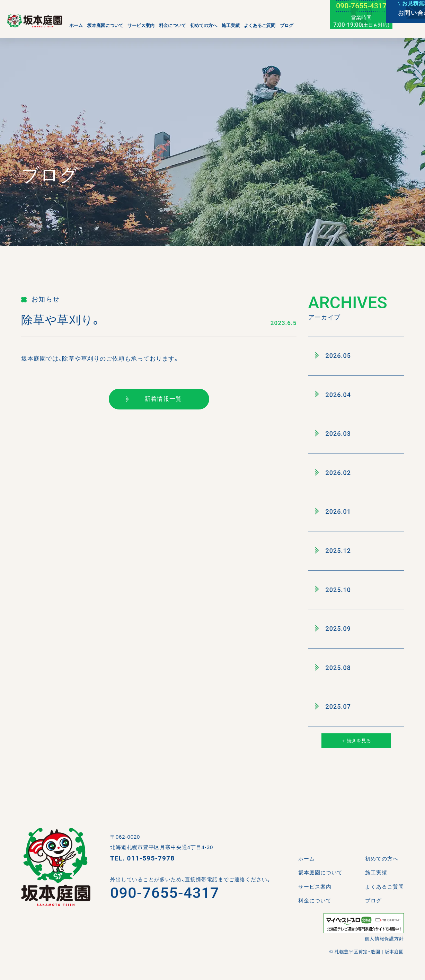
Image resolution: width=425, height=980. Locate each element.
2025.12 (333, 550)
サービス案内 (141, 25)
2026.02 (333, 473)
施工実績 (231, 25)
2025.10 (333, 590)
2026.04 (333, 395)
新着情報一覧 (154, 399)
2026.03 (333, 433)
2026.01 (333, 512)
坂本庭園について (105, 25)
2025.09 (333, 628)
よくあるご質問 (260, 25)
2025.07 (333, 707)
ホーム (76, 25)
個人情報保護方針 (384, 939)
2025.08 (333, 668)
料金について (172, 25)
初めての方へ (204, 25)
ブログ (287, 25)
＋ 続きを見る (356, 741)
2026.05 (333, 355)
